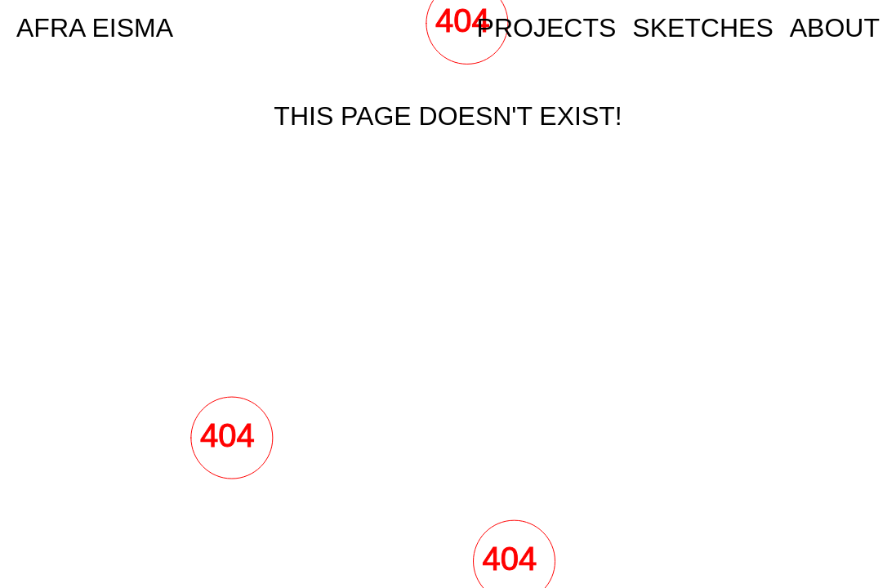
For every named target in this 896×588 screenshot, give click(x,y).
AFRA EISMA (95, 28)
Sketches (702, 28)
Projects (547, 28)
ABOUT (835, 28)
